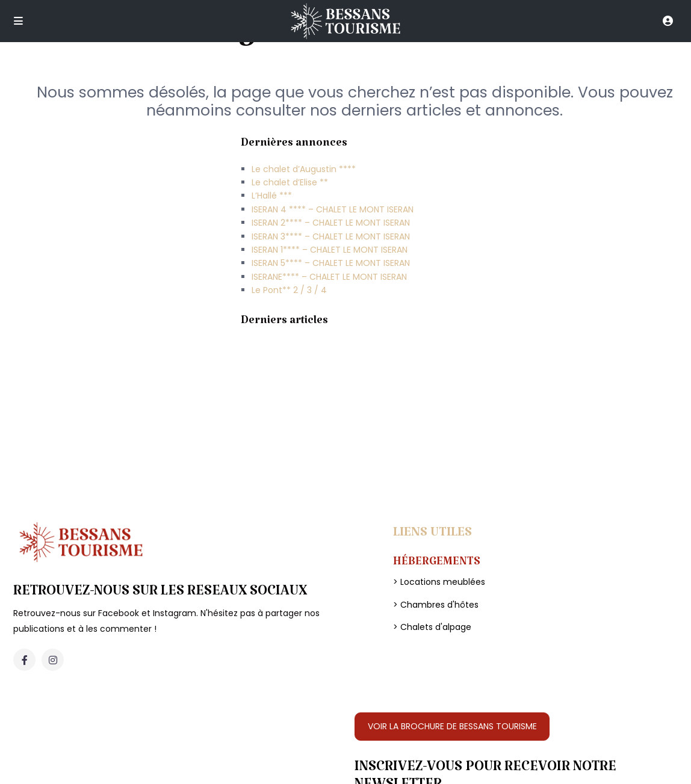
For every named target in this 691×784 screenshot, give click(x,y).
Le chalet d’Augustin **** (304, 169)
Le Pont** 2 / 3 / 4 (289, 290)
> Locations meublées (439, 582)
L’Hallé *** (272, 196)
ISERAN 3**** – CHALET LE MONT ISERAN (331, 236)
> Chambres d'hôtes (436, 605)
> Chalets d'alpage (432, 627)
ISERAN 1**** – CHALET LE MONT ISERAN (330, 250)
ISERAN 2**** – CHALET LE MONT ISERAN (331, 223)
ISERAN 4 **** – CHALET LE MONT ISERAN (333, 209)
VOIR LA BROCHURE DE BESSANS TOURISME (452, 726)
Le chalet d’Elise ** (290, 182)
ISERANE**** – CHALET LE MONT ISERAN (329, 277)
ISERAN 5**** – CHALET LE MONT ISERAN (331, 263)
